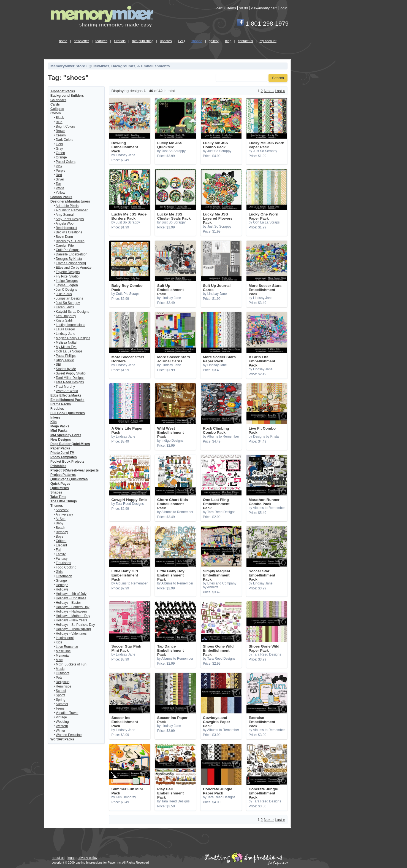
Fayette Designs (68, 272)
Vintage (61, 717)
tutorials (120, 41)
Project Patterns (63, 475)
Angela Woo (65, 223)
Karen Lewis (65, 307)
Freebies (57, 409)
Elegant (62, 545)
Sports (61, 695)
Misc (59, 660)
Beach (61, 528)
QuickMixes (60, 488)
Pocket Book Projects (67, 462)
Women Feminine (69, 735)
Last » (280, 91)
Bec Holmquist (67, 228)
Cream (61, 135)
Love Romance (67, 647)
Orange (61, 157)
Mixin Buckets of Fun (71, 664)
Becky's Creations (69, 232)
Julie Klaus (64, 294)
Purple (61, 171)
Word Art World (67, 391)
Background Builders (67, 96)
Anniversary (64, 514)
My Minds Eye (66, 347)
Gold (59, 144)
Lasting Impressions (71, 325)
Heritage (62, 585)
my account (268, 41)
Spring (61, 700)
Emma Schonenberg (71, 263)
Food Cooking (66, 567)
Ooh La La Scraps (69, 351)
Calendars (58, 100)
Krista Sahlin (65, 320)
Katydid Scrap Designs (73, 312)
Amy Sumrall (65, 215)
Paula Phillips (66, 356)
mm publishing (143, 41)
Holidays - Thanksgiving (73, 629)
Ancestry (62, 510)
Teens (60, 708)
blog (228, 41)
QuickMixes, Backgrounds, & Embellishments (129, 66)
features (101, 41)
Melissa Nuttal (66, 343)
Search (278, 78)
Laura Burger (66, 329)
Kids (59, 642)
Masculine (63, 651)
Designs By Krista (69, 259)
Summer (62, 704)
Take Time (58, 497)
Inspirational (65, 638)
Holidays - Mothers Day (73, 616)
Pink (59, 166)
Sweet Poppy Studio (71, 373)
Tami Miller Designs (70, 378)
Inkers (55, 417)
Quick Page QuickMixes (69, 479)
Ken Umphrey (66, 316)
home (63, 41)
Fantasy (62, 559)
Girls (59, 572)
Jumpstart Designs (70, 298)
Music (60, 669)
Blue (59, 122)
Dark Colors (65, 140)
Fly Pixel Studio (67, 276)
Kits (54, 422)
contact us (245, 41)
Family (61, 554)
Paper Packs (60, 448)
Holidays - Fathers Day (73, 607)
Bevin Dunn (64, 237)
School (61, 691)
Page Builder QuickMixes (70, 444)
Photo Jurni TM (62, 453)
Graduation (64, 576)
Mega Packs (60, 426)
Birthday (62, 532)
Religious (63, 682)
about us (58, 858)
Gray (59, 149)
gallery (214, 41)
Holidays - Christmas (71, 598)
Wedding (62, 722)
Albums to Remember (72, 210)
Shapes (56, 492)
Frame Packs (61, 404)
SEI (59, 365)
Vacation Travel (67, 713)
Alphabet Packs (63, 91)
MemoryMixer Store (68, 66)
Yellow (60, 193)
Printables (58, 466)
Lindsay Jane (66, 334)
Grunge (61, 581)
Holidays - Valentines (71, 634)
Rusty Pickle (65, 360)
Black (60, 118)
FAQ (181, 41)
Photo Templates (64, 457)
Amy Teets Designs (70, 219)
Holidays (62, 589)
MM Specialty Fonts (66, 435)
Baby (60, 523)
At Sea (61, 519)
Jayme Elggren (67, 285)
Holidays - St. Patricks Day (75, 625)
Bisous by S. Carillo (70, 241)
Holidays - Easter (68, 603)
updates (166, 41)
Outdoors (63, 673)
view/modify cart (264, 8)
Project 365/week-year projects (74, 470)
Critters (61, 541)
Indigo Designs (67, 281)
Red (59, 175)
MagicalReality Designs (73, 338)
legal (71, 858)
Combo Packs (61, 197)
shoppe (197, 41)
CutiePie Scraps (68, 250)
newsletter (81, 41)
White (60, 188)
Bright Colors (65, 126)
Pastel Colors (66, 162)
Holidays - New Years (72, 620)
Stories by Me (66, 369)
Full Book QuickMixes (68, 413)
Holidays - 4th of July (71, 594)
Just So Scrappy (68, 303)
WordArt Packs (62, 739)
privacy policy (87, 858)
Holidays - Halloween (71, 611)
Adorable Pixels (67, 206)
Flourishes (63, 563)
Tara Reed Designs (70, 382)
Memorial (63, 656)
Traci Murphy (65, 387)
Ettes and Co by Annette (74, 268)
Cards (55, 104)
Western (62, 726)
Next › (269, 91)
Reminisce (64, 686)
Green (60, 153)
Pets (59, 678)
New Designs (61, 440)
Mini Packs (59, 431)
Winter (61, 730)
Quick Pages (60, 484)
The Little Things (64, 501)
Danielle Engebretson (72, 254)
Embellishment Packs (67, 400)
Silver (60, 179)
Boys (60, 537)
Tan (58, 184)
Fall (59, 550)
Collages (57, 109)
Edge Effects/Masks (66, 395)
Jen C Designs (67, 290)
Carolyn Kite (65, 246)
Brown (61, 131)
